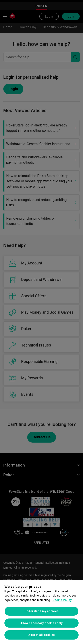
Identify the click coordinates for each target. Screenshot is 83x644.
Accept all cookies (41, 635)
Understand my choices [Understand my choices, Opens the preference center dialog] (41, 611)
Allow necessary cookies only (42, 623)
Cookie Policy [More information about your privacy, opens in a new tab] (62, 600)
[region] (41, 612)
